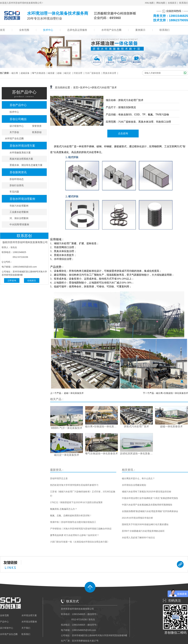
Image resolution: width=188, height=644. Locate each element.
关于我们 (26, 628)
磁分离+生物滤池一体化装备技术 (172, 393)
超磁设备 (25, 73)
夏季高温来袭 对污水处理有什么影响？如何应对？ (75, 535)
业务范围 (24, 30)
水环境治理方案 (29, 615)
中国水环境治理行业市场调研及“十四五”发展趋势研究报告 (150, 498)
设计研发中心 (7, 628)
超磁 (59, 73)
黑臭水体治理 (110, 73)
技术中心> (86, 87)
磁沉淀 (68, 73)
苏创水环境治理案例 (22, 199)
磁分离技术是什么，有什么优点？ (138, 478)
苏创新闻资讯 (18, 172)
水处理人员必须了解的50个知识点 (138, 538)
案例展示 (140, 30)
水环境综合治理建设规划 (134, 485)
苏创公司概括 (18, 119)
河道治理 (78, 73)
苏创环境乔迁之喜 (59, 478)
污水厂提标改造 (93, 73)
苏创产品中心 (18, 105)
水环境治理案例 (29, 622)
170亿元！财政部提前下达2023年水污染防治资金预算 (76, 502)
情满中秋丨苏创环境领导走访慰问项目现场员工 (73, 522)
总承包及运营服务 (77, 30)
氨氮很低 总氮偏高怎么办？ (64, 509)
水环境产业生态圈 (111, 30)
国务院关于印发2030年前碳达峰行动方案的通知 (145, 524)
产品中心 (4, 622)
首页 (3, 30)
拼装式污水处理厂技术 (104, 87)
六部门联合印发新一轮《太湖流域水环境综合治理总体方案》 (80, 542)
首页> (76, 87)
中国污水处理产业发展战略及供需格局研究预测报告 (147, 505)
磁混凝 (51, 73)
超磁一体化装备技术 (74, 393)
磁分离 (15, 73)
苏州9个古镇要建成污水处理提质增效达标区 (143, 531)
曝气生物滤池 (39, 73)
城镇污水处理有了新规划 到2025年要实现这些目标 (147, 492)
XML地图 (149, 3)
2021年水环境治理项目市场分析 (137, 518)
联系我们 (184, 3)
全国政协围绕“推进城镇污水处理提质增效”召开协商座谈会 (150, 511)
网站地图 (161, 3)
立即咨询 (12, 280)
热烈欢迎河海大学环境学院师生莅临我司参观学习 (74, 485)
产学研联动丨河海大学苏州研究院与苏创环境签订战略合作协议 (81, 529)
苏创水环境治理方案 (22, 146)
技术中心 (48, 30)
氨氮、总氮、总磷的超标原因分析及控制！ (71, 515)
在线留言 (172, 3)
